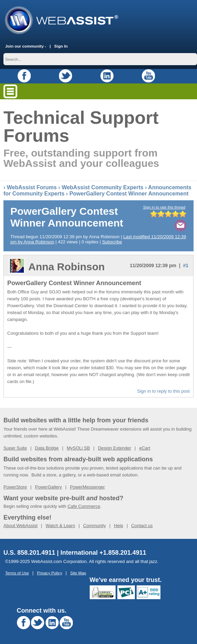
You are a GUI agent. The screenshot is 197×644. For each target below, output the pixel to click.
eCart (145, 448)
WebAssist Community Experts (103, 187)
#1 (186, 265)
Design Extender (115, 448)
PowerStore (15, 487)
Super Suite (15, 448)
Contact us (142, 526)
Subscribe (112, 242)
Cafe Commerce (84, 506)
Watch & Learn (60, 526)
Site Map (78, 573)
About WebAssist (21, 526)
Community (95, 526)
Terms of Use (17, 573)
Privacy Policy (50, 573)
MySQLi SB (78, 448)
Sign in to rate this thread (164, 207)
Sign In (61, 46)
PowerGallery (48, 487)
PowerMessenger (87, 487)
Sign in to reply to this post (164, 391)
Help (119, 526)
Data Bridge (47, 448)
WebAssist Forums (32, 187)
